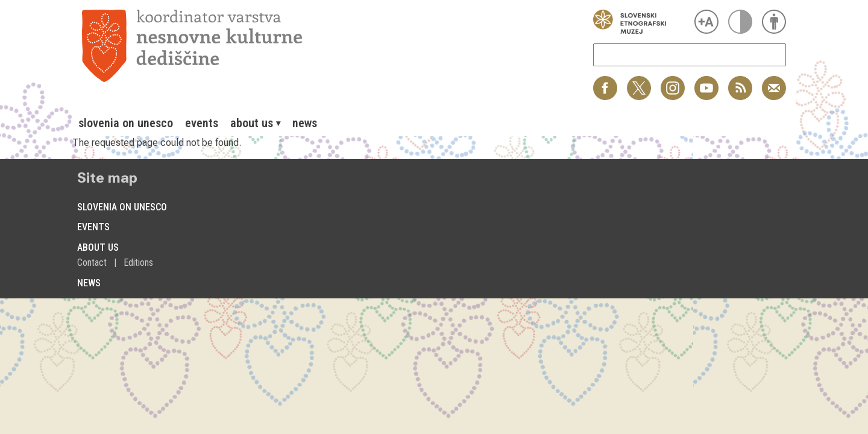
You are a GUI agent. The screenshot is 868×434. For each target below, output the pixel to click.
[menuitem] (126, 123)
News (305, 123)
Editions (138, 263)
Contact (92, 263)
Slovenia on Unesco (126, 123)
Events (202, 123)
